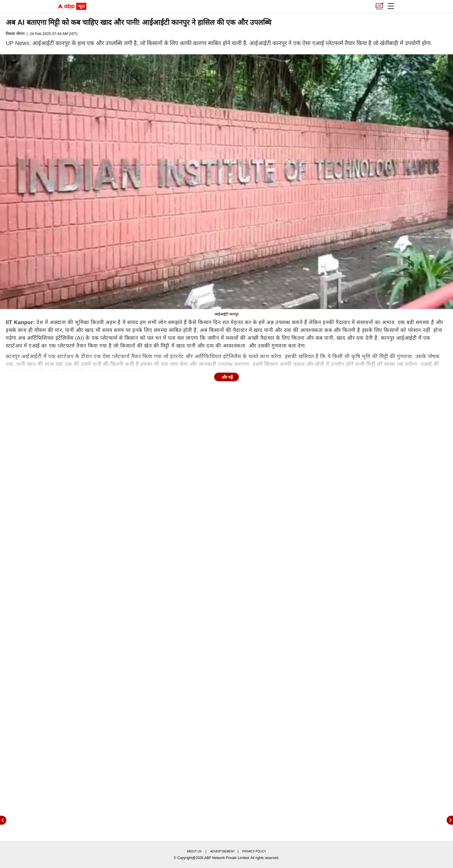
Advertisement (223, 851)
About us (194, 851)
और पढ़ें (227, 377)
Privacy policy (254, 851)
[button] (391, 6)
